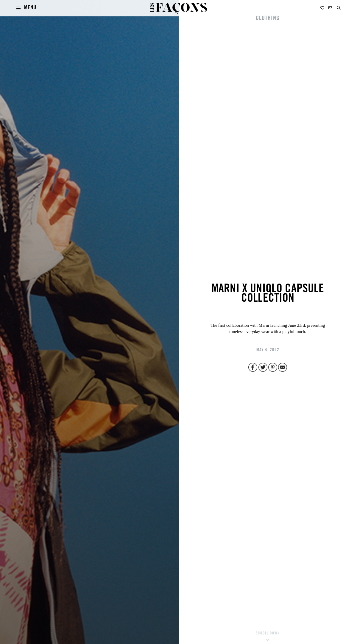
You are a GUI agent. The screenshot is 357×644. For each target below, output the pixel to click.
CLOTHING (268, 19)
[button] (339, 8)
